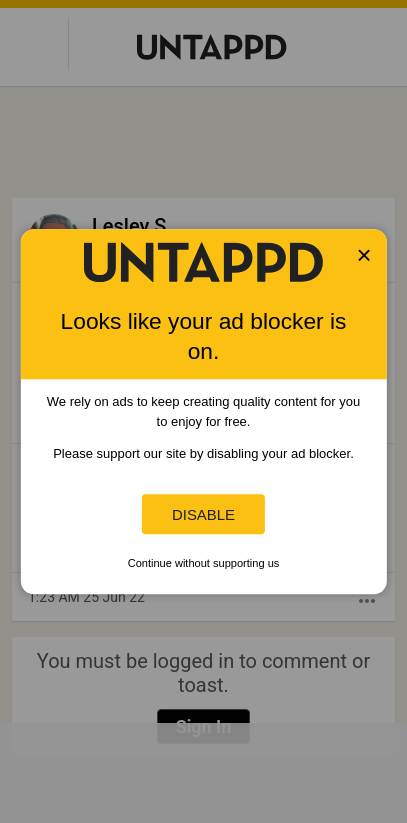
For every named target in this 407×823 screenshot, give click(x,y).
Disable (203, 514)
